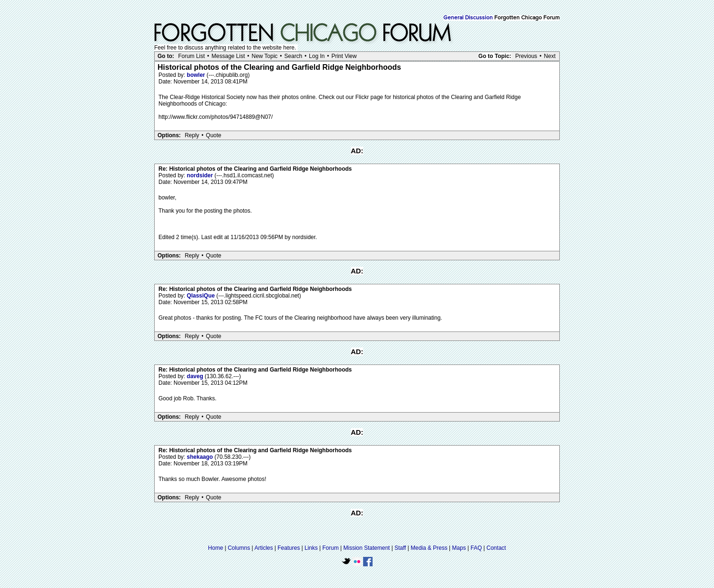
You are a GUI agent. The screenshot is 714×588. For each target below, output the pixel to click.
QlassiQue (202, 296)
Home (216, 548)
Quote (214, 135)
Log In (317, 56)
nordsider (201, 175)
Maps (459, 548)
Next (550, 56)
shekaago (201, 457)
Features (289, 548)
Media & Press (429, 548)
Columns (239, 548)
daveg (196, 376)
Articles (263, 548)
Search (293, 56)
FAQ (476, 548)
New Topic (264, 56)
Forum (331, 548)
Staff (400, 548)
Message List (228, 56)
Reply (192, 135)
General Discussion (468, 18)
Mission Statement (367, 548)
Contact (496, 548)
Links (311, 548)
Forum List (192, 56)
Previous (526, 56)
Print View (344, 56)
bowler (197, 75)
